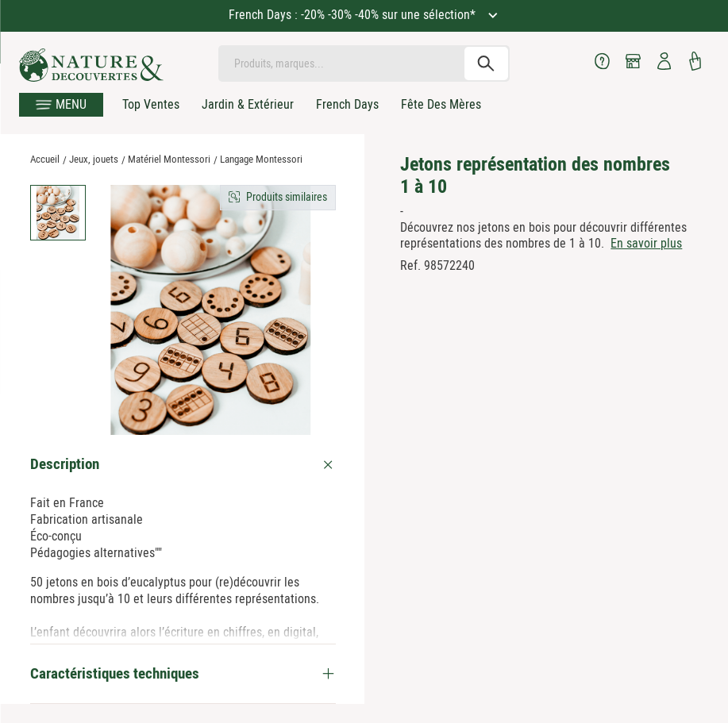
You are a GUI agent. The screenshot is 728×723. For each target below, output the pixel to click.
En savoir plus (646, 243)
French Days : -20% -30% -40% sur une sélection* (354, 15)
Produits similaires (287, 197)
